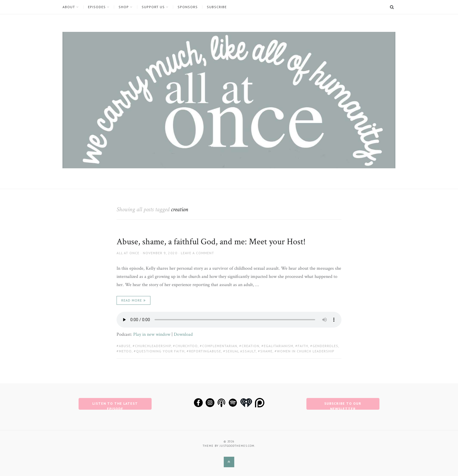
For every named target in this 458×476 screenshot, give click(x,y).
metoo (125, 351)
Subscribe (217, 7)
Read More (132, 300)
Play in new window (152, 334)
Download (183, 334)
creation (250, 346)
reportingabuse (205, 351)
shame (266, 351)
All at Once (128, 253)
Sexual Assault (241, 351)
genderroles (325, 346)
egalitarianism (279, 346)
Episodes (97, 7)
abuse (125, 346)
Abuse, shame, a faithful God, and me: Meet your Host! (211, 242)
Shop (124, 7)
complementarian (220, 346)
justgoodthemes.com (237, 446)
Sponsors (188, 7)
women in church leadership (306, 351)
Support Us (153, 7)
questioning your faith (160, 351)
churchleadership (153, 346)
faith (303, 346)
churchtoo (187, 346)
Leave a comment (197, 253)
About (69, 7)
